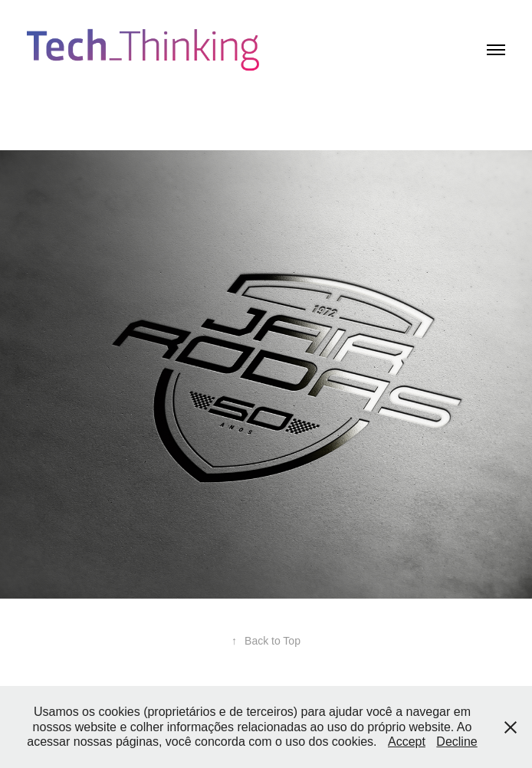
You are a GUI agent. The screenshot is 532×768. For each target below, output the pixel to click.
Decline (456, 742)
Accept (407, 742)
